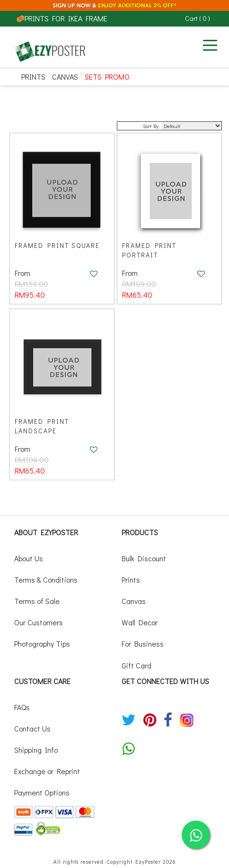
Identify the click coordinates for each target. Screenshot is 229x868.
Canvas (65, 77)
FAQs (22, 707)
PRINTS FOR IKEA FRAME (62, 18)
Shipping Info (36, 750)
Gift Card (137, 665)
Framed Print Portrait (149, 250)
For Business (143, 644)
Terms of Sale (37, 601)
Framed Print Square (57, 245)
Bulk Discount (144, 558)
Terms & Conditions (46, 580)
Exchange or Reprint (47, 771)
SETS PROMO (107, 77)
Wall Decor (140, 622)
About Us (29, 558)
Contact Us (32, 728)
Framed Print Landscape (42, 426)
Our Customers (39, 622)
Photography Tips (42, 644)
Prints (33, 77)
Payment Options (42, 792)
